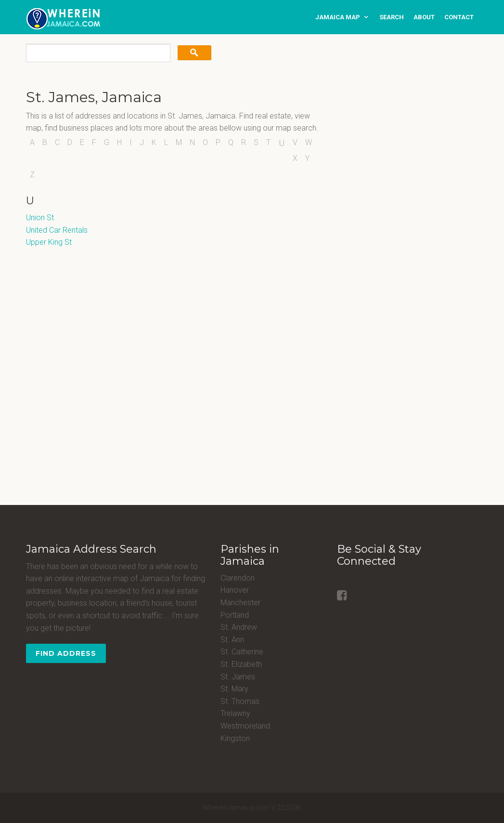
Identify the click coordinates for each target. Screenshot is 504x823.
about (424, 17)
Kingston (235, 738)
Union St (40, 218)
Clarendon (238, 578)
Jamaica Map (338, 17)
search (392, 17)
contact (459, 17)
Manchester (240, 603)
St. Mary (234, 689)
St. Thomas (240, 701)
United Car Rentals (57, 230)
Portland (235, 615)
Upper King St (49, 242)
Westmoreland (245, 726)
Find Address (66, 653)
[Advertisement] (397, 149)
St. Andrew (239, 627)
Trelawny (235, 713)
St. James (238, 677)
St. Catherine (242, 652)
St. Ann (232, 640)
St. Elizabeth (241, 664)
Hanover (235, 590)
